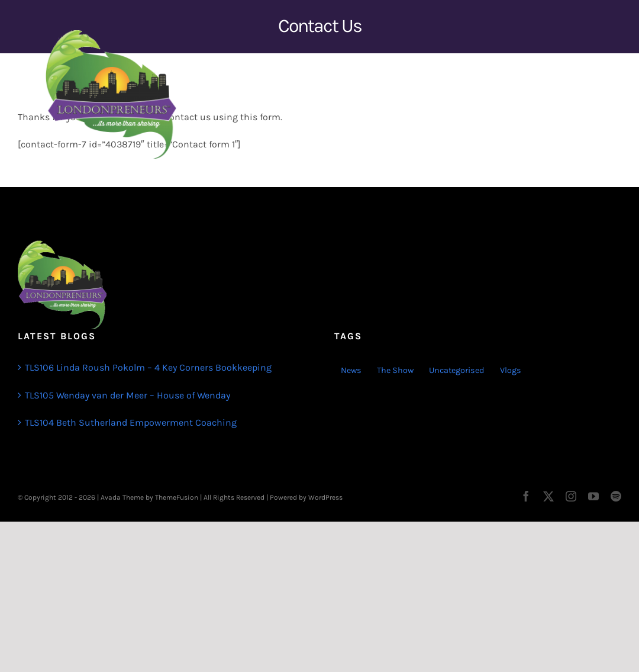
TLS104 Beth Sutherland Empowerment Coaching (131, 422)
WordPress (325, 497)
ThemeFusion (177, 497)
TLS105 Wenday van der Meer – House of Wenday (128, 395)
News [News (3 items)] (351, 370)
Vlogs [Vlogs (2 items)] (511, 370)
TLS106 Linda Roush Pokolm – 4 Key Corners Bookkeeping (148, 367)
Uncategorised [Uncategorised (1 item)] (457, 370)
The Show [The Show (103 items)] (395, 370)
